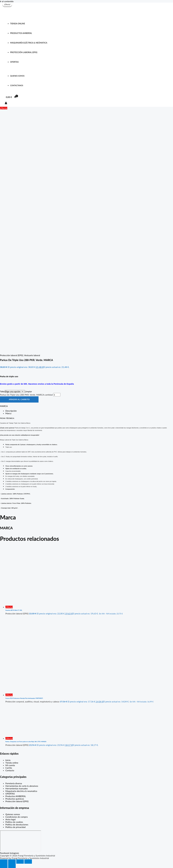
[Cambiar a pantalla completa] (12, 862)
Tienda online (18, 24)
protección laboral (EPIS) (24, 52)
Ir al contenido (7, 1)
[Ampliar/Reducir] (4, 862)
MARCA (4, 406)
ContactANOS (17, 85)
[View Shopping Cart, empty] (11, 97)
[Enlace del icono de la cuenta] (6, 103)
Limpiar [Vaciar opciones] (28, 391)
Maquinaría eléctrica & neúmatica (29, 43)
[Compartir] (20, 862)
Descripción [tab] (11, 411)
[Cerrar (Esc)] (28, 862)
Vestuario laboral (32, 355)
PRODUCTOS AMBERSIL (21, 33)
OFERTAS (14, 62)
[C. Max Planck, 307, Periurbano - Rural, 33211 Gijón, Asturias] (21, 841)
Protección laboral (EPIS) (12, 355)
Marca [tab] (8, 413)
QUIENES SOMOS (17, 76)
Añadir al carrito (19, 399)
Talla (2, 391)
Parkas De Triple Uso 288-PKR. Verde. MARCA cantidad (26, 395)
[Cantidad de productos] (57, 395)
